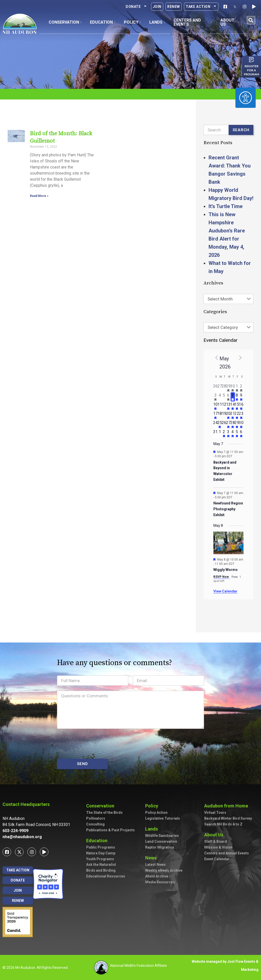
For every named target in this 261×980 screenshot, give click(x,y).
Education (98, 841)
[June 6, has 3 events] (241, 433)
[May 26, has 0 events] (224, 424)
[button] (251, 20)
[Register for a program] (252, 60)
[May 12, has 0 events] (224, 406)
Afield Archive (157, 876)
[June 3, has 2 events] (228, 433)
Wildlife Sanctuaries (162, 836)
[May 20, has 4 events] (228, 415)
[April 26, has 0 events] (216, 388)
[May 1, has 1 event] (237, 388)
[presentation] (96, 744)
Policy (153, 806)
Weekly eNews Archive (164, 870)
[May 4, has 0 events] (220, 397)
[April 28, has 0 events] (224, 388)
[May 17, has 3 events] (216, 415)
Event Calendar (217, 859)
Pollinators (96, 818)
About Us (215, 835)
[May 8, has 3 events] (237, 397)
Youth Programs (100, 859)
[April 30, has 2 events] (233, 388)
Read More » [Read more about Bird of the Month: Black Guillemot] (39, 196)
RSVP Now (221, 577)
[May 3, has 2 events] (216, 397)
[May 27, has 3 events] (228, 424)
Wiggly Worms (226, 570)
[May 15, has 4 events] (237, 406)
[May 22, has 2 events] (237, 415)
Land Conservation (161, 841)
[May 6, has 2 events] (228, 397)
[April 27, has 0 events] (220, 388)
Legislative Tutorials (163, 818)
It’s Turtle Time (226, 206)
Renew (174, 7)
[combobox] (229, 299)
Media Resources (160, 882)
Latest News (155, 865)
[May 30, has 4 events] (241, 424)
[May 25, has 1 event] (220, 424)
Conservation (101, 806)
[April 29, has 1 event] (228, 388)
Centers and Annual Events (227, 853)
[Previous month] (216, 358)
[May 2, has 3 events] (241, 388)
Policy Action (156, 813)
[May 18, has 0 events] (220, 415)
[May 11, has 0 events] (220, 406)
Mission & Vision (218, 847)
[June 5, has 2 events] (237, 433)
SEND (82, 764)
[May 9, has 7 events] (241, 397)
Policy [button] (132, 22)
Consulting (95, 824)
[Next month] (240, 358)
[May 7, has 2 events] (233, 397)
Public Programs (101, 847)
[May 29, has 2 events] (237, 424)
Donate (136, 7)
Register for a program (251, 70)
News (152, 858)
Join (157, 7)
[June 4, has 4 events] (233, 433)
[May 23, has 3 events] (241, 415)
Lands (153, 829)
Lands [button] (157, 22)
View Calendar (225, 591)
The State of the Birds (104, 813)
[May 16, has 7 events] (241, 406)
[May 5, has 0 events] (224, 397)
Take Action (201, 7)
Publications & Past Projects (110, 830)
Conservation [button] (65, 22)
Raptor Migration (160, 847)
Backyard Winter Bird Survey (228, 818)
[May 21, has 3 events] (233, 415)
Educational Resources (106, 876)
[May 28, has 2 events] (233, 424)
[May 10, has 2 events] (216, 406)
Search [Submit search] (241, 130)
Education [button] (103, 22)
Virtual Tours (215, 813)
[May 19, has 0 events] (224, 415)
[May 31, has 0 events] (216, 433)
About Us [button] (230, 22)
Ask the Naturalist (101, 865)
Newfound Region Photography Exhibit (228, 509)
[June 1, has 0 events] (220, 433)
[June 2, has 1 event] (224, 433)
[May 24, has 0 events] (216, 424)
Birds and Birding (101, 870)
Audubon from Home (227, 806)
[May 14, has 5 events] (233, 406)
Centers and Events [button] (193, 22)
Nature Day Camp (101, 853)
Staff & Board (216, 841)
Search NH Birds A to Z (223, 824)
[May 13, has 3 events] (228, 406)
